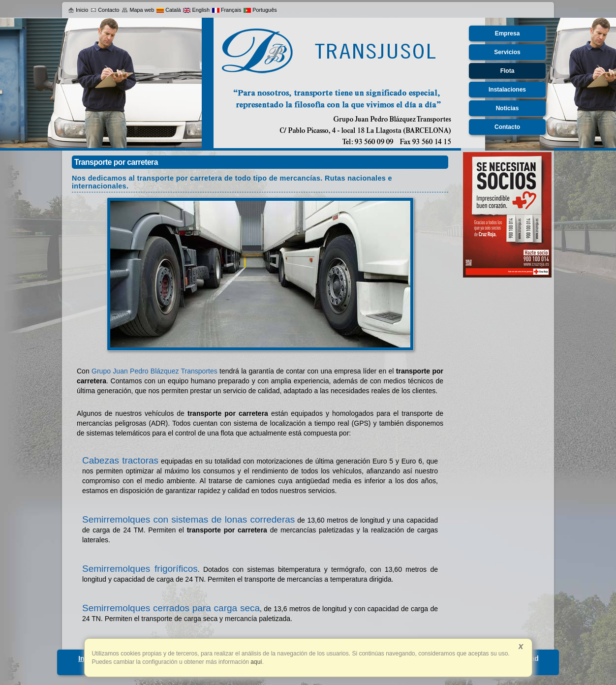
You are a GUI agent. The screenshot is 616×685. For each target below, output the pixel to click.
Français (227, 10)
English (196, 10)
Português (260, 10)
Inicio (78, 10)
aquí (256, 662)
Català (169, 10)
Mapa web (138, 10)
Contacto (105, 10)
